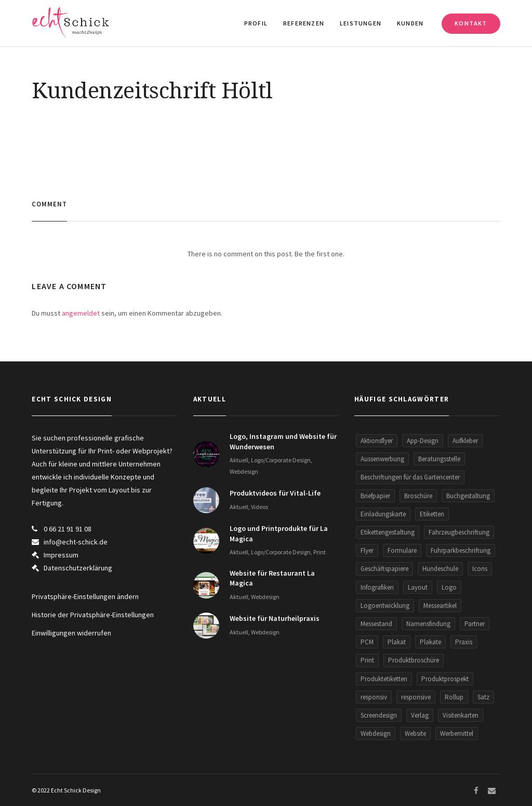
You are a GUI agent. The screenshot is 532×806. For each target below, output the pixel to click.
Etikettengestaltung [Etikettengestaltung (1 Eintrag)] (388, 532)
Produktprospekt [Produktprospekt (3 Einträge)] (445, 679)
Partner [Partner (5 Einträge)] (475, 624)
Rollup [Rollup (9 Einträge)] (454, 697)
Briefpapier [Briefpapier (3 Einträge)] (375, 496)
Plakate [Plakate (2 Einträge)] (430, 642)
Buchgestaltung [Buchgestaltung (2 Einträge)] (468, 496)
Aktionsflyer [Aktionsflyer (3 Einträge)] (377, 441)
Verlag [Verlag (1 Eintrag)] (420, 715)
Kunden (410, 23)
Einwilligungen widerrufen (71, 633)
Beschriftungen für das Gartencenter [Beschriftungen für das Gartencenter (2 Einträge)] (410, 477)
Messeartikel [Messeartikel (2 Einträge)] (440, 606)
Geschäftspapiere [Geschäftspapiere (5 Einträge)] (384, 569)
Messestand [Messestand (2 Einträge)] (376, 624)
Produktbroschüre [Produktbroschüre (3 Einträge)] (414, 660)
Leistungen (361, 23)
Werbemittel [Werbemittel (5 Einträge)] (457, 733)
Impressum (61, 555)
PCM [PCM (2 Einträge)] (367, 642)
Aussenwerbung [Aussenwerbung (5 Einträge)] (382, 459)
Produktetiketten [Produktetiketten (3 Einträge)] (384, 679)
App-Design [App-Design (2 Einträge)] (423, 441)
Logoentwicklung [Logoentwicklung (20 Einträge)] (385, 606)
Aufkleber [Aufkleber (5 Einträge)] (465, 441)
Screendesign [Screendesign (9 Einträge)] (379, 715)
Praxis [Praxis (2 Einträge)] (464, 642)
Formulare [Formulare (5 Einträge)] (402, 550)
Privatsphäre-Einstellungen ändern (85, 596)
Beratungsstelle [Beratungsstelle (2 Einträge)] (439, 459)
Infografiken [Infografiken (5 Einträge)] (377, 587)
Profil (256, 23)
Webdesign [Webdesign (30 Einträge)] (376, 733)
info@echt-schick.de (76, 542)
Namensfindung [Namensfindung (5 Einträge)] (428, 624)
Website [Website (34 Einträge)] (415, 733)
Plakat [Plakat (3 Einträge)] (397, 642)
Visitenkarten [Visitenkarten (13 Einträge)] (461, 715)
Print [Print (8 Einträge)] (367, 660)
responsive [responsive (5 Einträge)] (416, 697)
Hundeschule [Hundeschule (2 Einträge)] (440, 569)
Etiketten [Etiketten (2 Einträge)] (432, 514)
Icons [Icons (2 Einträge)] (480, 569)
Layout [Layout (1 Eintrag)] (418, 587)
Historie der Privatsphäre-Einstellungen (93, 615)
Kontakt (471, 23)
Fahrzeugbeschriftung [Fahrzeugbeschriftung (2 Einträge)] (459, 532)
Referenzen (304, 23)
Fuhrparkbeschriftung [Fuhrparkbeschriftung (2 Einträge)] (461, 550)
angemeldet (81, 313)
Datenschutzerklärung (78, 568)
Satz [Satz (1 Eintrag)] (483, 697)
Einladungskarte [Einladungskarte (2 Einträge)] (383, 514)
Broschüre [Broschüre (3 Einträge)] (418, 496)
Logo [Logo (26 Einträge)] (449, 587)
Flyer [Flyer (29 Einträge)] (367, 550)
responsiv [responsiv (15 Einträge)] (374, 697)
